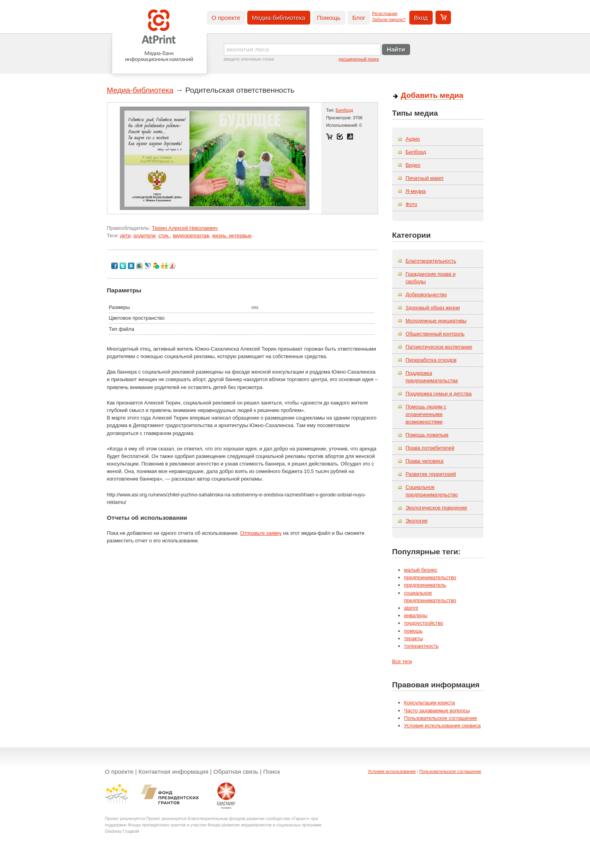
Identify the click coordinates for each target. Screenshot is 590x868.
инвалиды (416, 615)
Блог (359, 18)
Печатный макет (425, 178)
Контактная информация (174, 772)
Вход (421, 18)
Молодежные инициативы (436, 321)
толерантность (421, 646)
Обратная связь (236, 772)
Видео (413, 165)
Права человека (425, 461)
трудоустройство (424, 623)
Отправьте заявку (261, 533)
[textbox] (302, 50)
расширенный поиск (359, 59)
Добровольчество (426, 295)
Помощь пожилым (427, 435)
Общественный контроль (435, 334)
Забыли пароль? (389, 19)
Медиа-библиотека (279, 18)
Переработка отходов (431, 360)
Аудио (413, 139)
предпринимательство (430, 577)
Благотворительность (431, 261)
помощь (413, 631)
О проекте (226, 18)
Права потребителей (430, 448)
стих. (164, 236)
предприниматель (425, 585)
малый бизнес (421, 570)
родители (145, 236)
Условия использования (392, 771)
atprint (411, 608)
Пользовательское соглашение (441, 718)
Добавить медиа (432, 95)
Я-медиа (416, 191)
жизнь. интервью (232, 236)
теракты (414, 638)
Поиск (272, 772)
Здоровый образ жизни (433, 308)
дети (125, 236)
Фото (411, 204)
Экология (417, 521)
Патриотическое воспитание (439, 347)
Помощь (329, 18)
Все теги (402, 661)
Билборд (344, 110)
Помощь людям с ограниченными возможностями (426, 414)
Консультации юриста (430, 703)
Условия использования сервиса (443, 726)
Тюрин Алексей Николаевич (185, 228)
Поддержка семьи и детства (439, 394)
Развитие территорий (431, 474)
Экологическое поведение (437, 508)
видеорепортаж (191, 236)
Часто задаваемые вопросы (437, 711)
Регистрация (385, 13)
